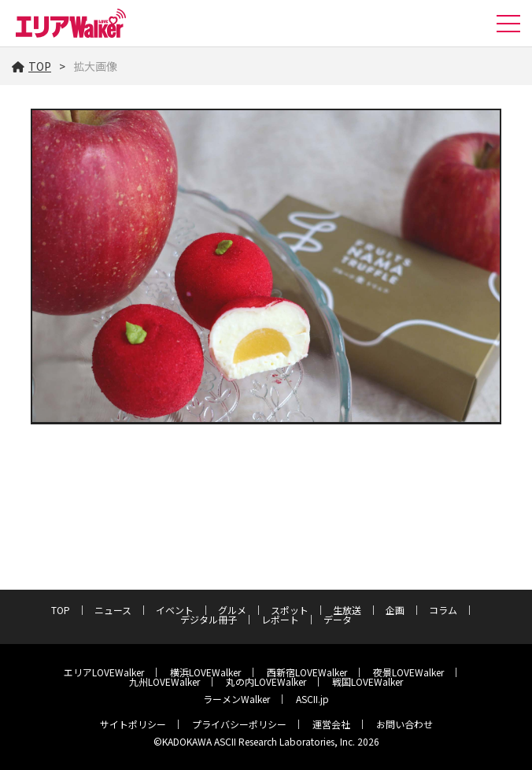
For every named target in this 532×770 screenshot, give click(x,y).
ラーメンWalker (236, 699)
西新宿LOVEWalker (307, 672)
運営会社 (331, 724)
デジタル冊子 (209, 619)
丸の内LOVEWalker (266, 681)
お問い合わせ (405, 724)
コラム (443, 610)
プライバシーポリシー (239, 724)
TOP (31, 66)
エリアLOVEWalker (104, 672)
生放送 (347, 610)
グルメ (232, 610)
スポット (290, 610)
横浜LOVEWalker (205, 672)
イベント (175, 610)
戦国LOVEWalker (368, 681)
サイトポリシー (133, 724)
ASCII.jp (312, 699)
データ (338, 619)
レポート (280, 619)
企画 (395, 610)
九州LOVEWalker (164, 681)
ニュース (113, 610)
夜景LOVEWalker (408, 672)
